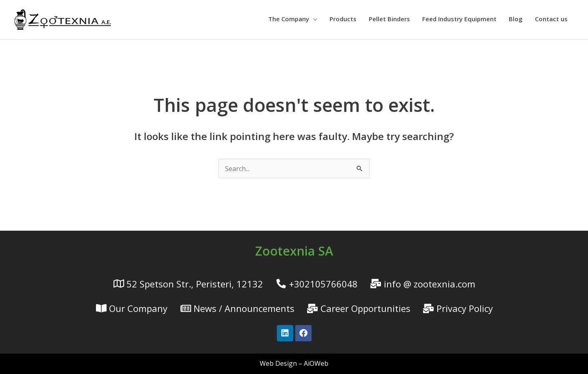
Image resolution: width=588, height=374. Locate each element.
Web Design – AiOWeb (294, 363)
